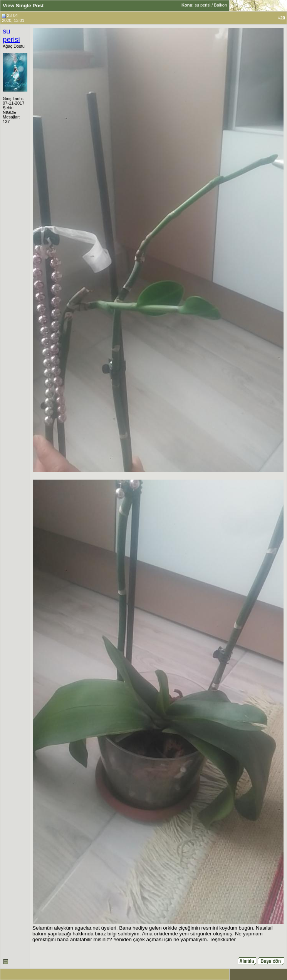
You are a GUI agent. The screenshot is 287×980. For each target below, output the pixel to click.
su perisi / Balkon (211, 5)
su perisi (11, 35)
